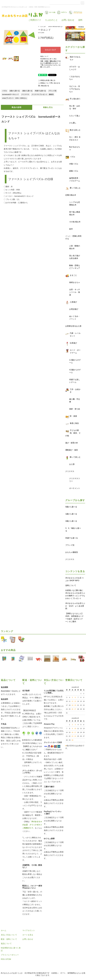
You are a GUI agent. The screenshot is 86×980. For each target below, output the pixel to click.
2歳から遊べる (27, 91)
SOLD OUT (51, 50)
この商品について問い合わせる (49, 83)
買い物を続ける (44, 86)
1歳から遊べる (15, 91)
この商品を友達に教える (47, 80)
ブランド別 (52, 91)
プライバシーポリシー (10, 955)
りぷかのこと (51, 20)
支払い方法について (9, 935)
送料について (71, 585)
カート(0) (50, 12)
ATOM (8, 959)
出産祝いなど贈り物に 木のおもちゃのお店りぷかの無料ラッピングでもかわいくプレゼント (75, 594)
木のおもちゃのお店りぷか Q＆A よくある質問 (75, 606)
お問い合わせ (68, 20)
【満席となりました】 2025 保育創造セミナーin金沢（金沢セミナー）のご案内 (75, 618)
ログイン (62, 12)
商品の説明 (17, 107)
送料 (80, 20)
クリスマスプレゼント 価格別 (43, 94)
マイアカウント (29, 930)
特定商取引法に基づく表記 (48, 59)
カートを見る (28, 935)
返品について (44, 56)
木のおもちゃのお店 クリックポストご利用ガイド (32, 825)
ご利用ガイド (35, 20)
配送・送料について (9, 939)
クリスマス (25, 94)
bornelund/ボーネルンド (11, 94)
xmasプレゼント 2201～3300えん (14, 98)
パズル (5, 91)
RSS (3, 959)
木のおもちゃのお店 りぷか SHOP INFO (74, 579)
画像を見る (48, 107)
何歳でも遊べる (40, 91)
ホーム (4, 930)
